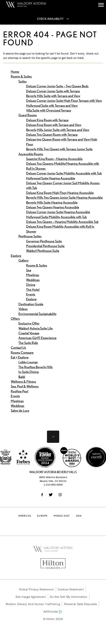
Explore (16, 256)
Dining (31, 285)
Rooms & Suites (21, 76)
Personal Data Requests (81, 604)
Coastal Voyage (29, 333)
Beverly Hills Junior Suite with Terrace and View (58, 130)
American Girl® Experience (37, 338)
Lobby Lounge (28, 362)
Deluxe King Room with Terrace (47, 120)
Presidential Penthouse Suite (45, 246)
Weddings (33, 280)
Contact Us (18, 348)
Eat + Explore (20, 357)
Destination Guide (31, 304)
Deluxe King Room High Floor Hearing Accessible (60, 193)
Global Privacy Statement (36, 589)
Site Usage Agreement (31, 597)
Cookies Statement (71, 589)
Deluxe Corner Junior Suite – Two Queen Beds (57, 86)
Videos (23, 309)
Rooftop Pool (19, 391)
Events (31, 294)
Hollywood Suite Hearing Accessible (51, 178)
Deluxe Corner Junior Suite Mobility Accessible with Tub (64, 173)
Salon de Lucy (20, 410)
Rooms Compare (22, 353)
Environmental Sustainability (37, 314)
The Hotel (33, 290)
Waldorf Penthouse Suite (43, 251)
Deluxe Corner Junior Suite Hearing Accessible (58, 212)
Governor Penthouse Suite (44, 241)
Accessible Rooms (31, 154)
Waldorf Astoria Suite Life (36, 328)
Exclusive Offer (29, 323)
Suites (23, 81)
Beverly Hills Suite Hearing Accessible (52, 202)
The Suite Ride (28, 343)
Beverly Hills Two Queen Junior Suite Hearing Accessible (64, 197)
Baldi (22, 377)
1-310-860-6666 (53, 485)
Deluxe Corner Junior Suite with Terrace (53, 91)
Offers (15, 319)
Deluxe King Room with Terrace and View (54, 125)
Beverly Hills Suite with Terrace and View (53, 96)
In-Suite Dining (29, 372)
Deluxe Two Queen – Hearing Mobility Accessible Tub (62, 222)
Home (15, 72)
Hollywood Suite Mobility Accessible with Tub (56, 217)
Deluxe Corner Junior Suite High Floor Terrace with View (64, 101)
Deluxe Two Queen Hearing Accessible (53, 207)
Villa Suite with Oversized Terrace (49, 110)
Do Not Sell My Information (69, 597)
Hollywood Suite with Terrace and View (52, 106)
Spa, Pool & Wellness (25, 386)
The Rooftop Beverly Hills (36, 367)
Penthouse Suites (30, 236)
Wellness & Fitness (23, 381)
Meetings (33, 275)
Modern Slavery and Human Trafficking (33, 604)
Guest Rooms (28, 115)
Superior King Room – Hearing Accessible (54, 159)
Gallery (23, 260)
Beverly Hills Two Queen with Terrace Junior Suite (59, 149)
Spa (29, 270)
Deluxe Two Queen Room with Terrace (52, 135)
